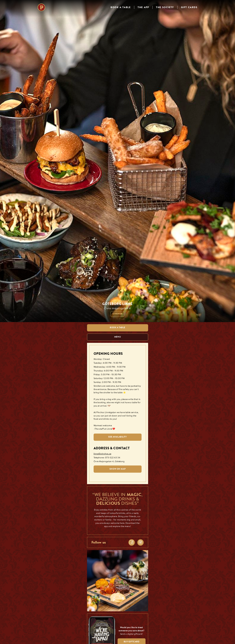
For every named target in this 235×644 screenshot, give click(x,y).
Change (117, 314)
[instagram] (140, 542)
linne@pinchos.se (102, 454)
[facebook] (132, 542)
